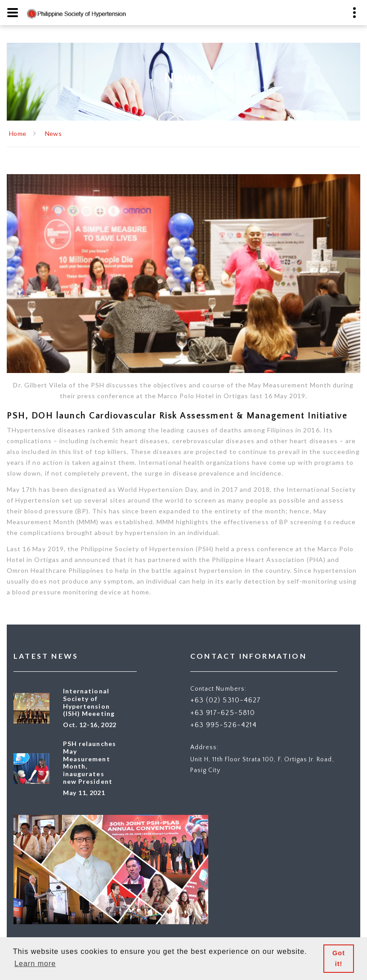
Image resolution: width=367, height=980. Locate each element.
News (53, 133)
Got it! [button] (339, 958)
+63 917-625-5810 (223, 713)
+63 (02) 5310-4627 (226, 700)
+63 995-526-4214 (224, 725)
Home (18, 133)
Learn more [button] (35, 964)
